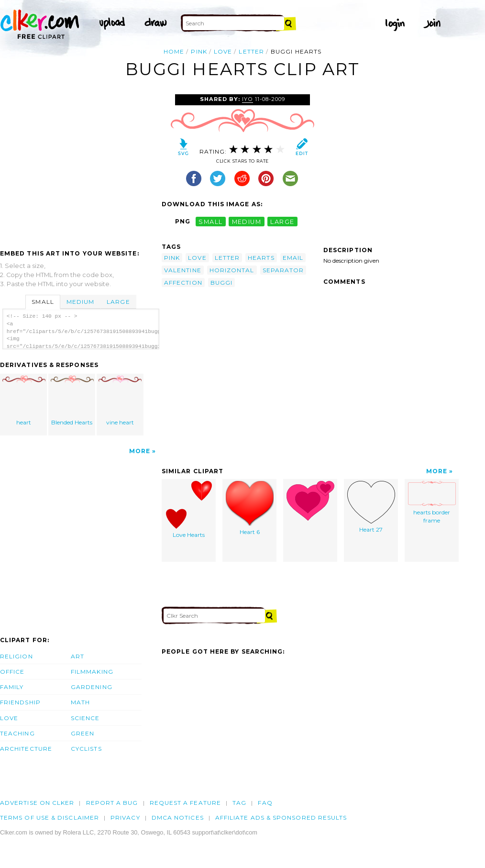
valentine (183, 270)
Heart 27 (371, 507)
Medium (80, 302)
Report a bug (112, 803)
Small (43, 302)
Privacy (125, 818)
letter (251, 51)
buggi (221, 283)
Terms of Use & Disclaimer (50, 818)
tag (239, 803)
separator (283, 270)
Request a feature (185, 803)
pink (199, 51)
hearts (261, 258)
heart (24, 401)
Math (80, 702)
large (282, 221)
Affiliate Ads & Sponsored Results (281, 818)
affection (183, 283)
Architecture (26, 749)
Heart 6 (250, 508)
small (210, 221)
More (140, 451)
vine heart (120, 401)
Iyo (247, 99)
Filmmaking (92, 672)
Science (85, 718)
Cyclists (86, 749)
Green (83, 733)
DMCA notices (178, 818)
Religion (17, 656)
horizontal (232, 270)
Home (174, 51)
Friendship (20, 702)
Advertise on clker (37, 803)
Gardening (92, 687)
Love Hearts (189, 510)
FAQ (265, 803)
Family (12, 687)
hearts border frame (432, 502)
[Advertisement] (80, 166)
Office (12, 672)
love (223, 51)
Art (77, 656)
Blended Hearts (72, 401)
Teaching (17, 733)
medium (247, 221)
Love (9, 718)
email (293, 258)
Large (118, 302)
